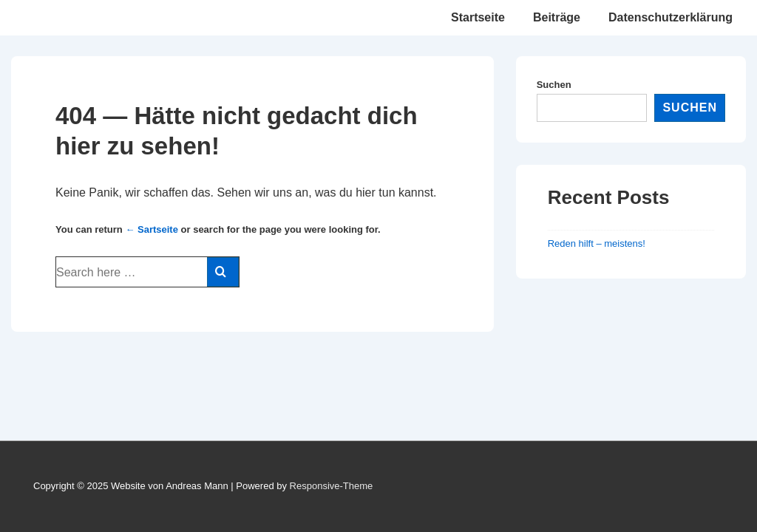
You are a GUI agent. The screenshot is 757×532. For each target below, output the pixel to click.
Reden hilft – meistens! (597, 243)
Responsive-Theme (332, 486)
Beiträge (557, 17)
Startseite (478, 17)
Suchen (554, 85)
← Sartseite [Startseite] (152, 229)
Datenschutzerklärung (671, 17)
